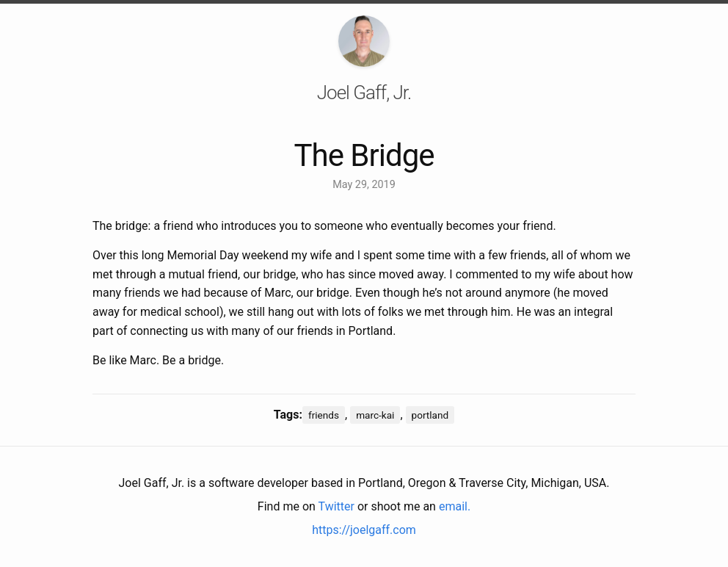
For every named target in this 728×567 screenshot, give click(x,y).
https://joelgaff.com (364, 530)
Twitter (336, 506)
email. (455, 506)
